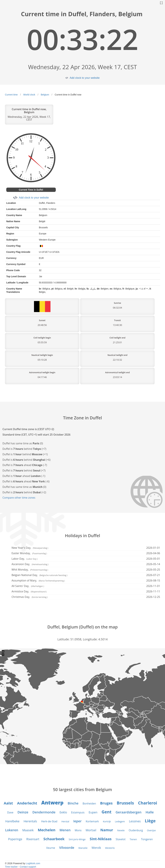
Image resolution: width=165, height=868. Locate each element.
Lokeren (12, 830)
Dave (10, 812)
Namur (107, 830)
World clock (29, 95)
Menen (65, 830)
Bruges (106, 803)
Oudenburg (136, 830)
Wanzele (83, 848)
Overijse (151, 830)
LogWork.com (33, 863)
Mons (78, 830)
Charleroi (148, 803)
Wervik (96, 848)
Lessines (135, 821)
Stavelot (121, 839)
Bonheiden (89, 803)
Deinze (23, 812)
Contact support (28, 867)
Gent (106, 812)
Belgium (45, 95)
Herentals (30, 821)
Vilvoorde (67, 848)
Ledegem (120, 821)
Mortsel (91, 830)
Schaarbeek (54, 839)
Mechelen (47, 830)
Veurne (51, 848)
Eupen (93, 812)
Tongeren (147, 839)
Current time (11, 95)
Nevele (121, 830)
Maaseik (28, 830)
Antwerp (52, 803)
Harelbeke (12, 821)
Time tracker (11, 867)
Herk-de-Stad (49, 821)
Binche (73, 803)
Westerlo (110, 848)
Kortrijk (107, 821)
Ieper (77, 821)
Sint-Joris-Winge (77, 839)
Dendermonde (44, 812)
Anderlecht (27, 803)
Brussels (125, 803)
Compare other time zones (19, 498)
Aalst (8, 803)
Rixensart (33, 839)
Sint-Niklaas (101, 839)
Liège (150, 821)
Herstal (65, 821)
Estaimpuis (78, 812)
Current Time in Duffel (31, 190)
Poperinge (15, 839)
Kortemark (92, 821)
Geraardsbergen (129, 812)
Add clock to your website (85, 78)
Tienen (133, 839)
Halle (150, 812)
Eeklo (63, 812)
